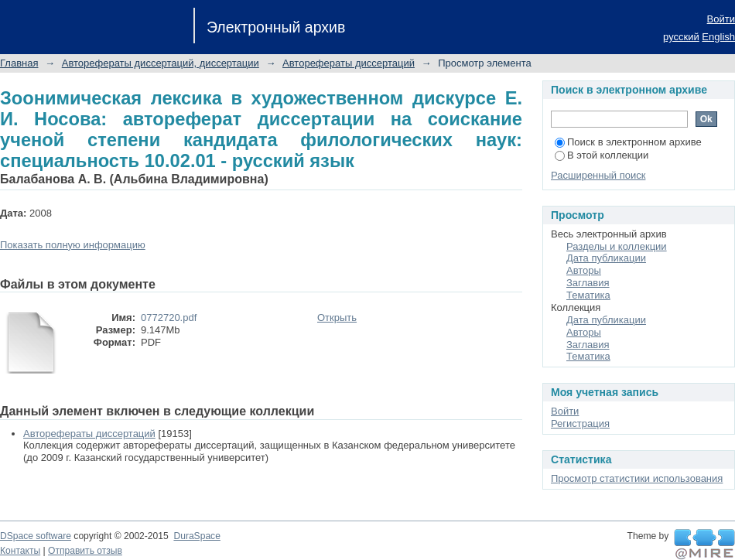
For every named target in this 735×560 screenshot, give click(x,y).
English (718, 37)
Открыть (337, 318)
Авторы (584, 270)
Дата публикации (606, 258)
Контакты (20, 551)
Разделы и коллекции (617, 246)
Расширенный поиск (598, 175)
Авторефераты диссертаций (349, 63)
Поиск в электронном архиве (628, 142)
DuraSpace (197, 536)
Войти (721, 19)
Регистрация (580, 423)
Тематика (588, 295)
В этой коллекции (602, 155)
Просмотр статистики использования (637, 478)
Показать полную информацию (73, 245)
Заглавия (588, 283)
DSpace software (36, 536)
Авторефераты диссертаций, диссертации (161, 63)
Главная (19, 63)
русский (681, 37)
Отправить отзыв (85, 551)
